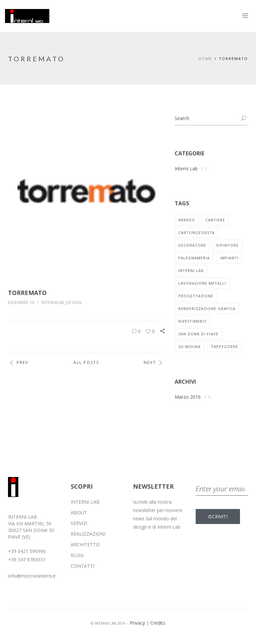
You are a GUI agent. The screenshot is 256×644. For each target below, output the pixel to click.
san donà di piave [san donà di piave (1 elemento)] (198, 334)
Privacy (137, 623)
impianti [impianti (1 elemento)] (229, 258)
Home (205, 58)
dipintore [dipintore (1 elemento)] (227, 245)
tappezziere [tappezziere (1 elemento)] (224, 346)
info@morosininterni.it (32, 576)
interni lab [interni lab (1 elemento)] (191, 270)
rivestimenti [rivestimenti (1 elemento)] (192, 321)
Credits (158, 623)
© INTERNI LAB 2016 (108, 623)
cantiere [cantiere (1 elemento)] (215, 220)
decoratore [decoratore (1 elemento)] (192, 245)
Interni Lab (186, 168)
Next (154, 363)
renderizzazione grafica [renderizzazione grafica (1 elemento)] (207, 308)
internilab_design (61, 302)
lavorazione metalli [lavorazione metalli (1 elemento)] (202, 283)
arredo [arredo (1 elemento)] (187, 220)
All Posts (86, 362)
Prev (18, 363)
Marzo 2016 (188, 397)
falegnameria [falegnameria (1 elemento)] (194, 258)
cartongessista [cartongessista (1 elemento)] (196, 232)
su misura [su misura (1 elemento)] (189, 346)
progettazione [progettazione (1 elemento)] (196, 296)
